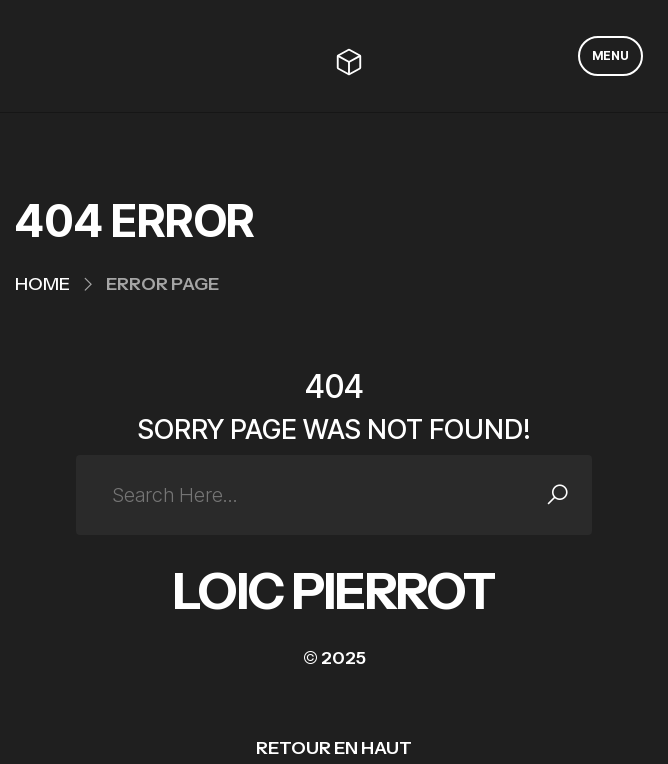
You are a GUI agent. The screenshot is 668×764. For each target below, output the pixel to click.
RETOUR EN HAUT (334, 748)
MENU (610, 55)
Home (42, 284)
